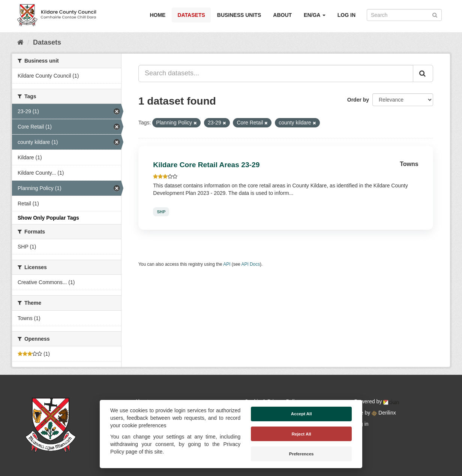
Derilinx (384, 413)
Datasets (191, 15)
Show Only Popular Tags (48, 218)
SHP (161, 212)
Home (157, 15)
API (227, 264)
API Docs (251, 264)
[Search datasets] (404, 15)
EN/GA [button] (315, 15)
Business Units (239, 15)
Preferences (301, 454)
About (282, 15)
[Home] (20, 42)
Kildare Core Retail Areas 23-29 (206, 165)
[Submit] (435, 14)
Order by (358, 100)
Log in (346, 15)
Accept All (301, 414)
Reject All (301, 434)
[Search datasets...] (276, 73)
